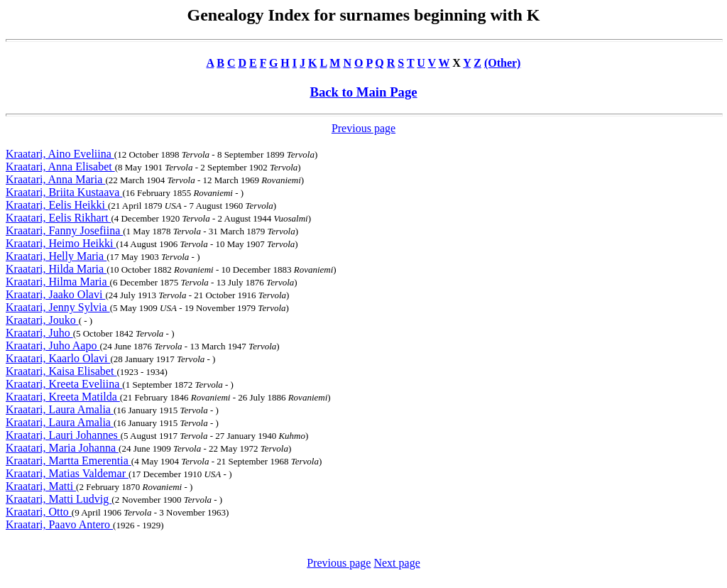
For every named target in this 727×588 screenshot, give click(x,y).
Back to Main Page (363, 92)
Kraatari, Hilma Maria (58, 282)
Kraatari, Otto (39, 512)
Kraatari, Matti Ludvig (59, 499)
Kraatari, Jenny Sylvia (58, 307)
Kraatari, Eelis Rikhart (58, 218)
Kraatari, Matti (41, 486)
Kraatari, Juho (39, 333)
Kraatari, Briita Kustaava (64, 192)
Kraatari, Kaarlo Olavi (58, 358)
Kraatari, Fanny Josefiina (64, 230)
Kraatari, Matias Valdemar (67, 473)
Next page (397, 563)
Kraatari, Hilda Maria (56, 269)
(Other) (503, 63)
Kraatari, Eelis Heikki (57, 205)
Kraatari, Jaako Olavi (55, 294)
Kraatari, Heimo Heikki (61, 243)
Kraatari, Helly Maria (56, 256)
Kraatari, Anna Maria (55, 179)
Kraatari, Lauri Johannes (63, 435)
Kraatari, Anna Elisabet (60, 167)
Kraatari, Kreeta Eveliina (64, 384)
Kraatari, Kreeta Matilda (63, 397)
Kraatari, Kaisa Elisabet (61, 371)
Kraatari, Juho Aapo (53, 345)
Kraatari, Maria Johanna (62, 448)
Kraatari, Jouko (42, 320)
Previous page (363, 128)
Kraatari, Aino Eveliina (60, 154)
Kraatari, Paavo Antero (59, 524)
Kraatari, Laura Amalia (60, 409)
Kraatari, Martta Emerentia (69, 461)
